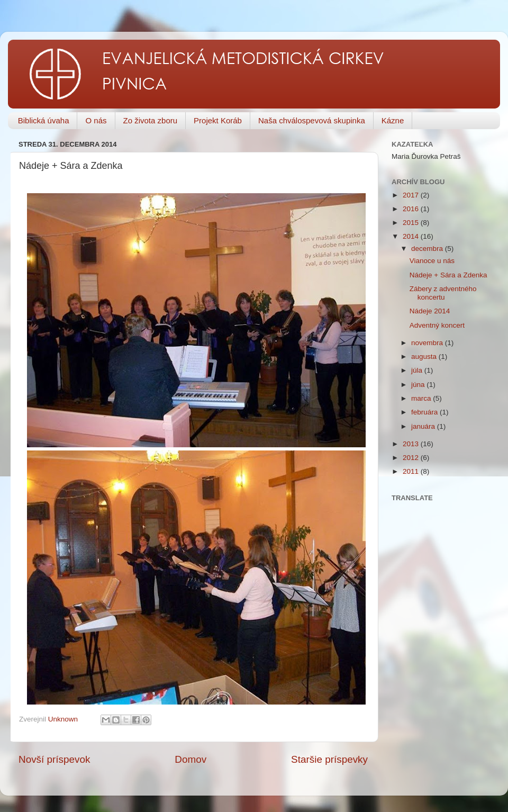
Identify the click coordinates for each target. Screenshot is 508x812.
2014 (412, 236)
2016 (412, 209)
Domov (190, 759)
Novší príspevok (54, 759)
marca (422, 398)
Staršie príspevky (329, 759)
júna (419, 385)
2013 (412, 444)
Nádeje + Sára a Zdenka (448, 275)
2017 (412, 195)
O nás (96, 120)
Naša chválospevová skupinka (312, 120)
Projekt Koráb (218, 120)
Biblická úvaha (44, 120)
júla (418, 370)
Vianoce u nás (432, 261)
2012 (412, 458)
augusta (425, 357)
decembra (428, 249)
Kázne (393, 120)
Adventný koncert (437, 325)
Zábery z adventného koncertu (443, 293)
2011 (412, 471)
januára (424, 426)
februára (425, 412)
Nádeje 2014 (430, 311)
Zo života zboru (151, 120)
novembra (428, 343)
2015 (412, 223)
